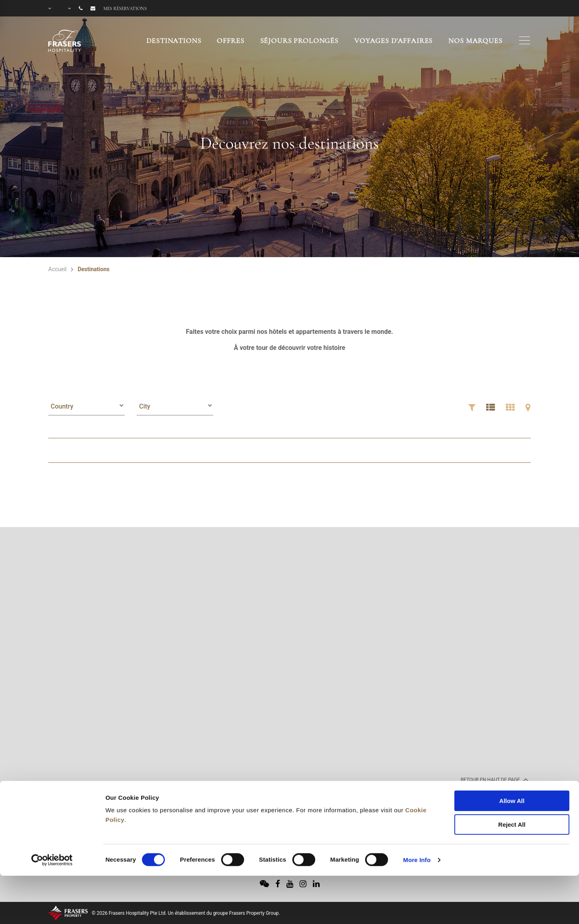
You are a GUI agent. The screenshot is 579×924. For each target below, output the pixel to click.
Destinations (174, 41)
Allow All (512, 754)
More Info (417, 813)
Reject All (512, 778)
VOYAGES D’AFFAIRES (393, 41)
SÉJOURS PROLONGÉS (299, 41)
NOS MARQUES (475, 41)
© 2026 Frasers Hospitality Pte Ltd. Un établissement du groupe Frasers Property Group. (186, 913)
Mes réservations (125, 8)
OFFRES (230, 41)
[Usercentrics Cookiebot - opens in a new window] (52, 814)
